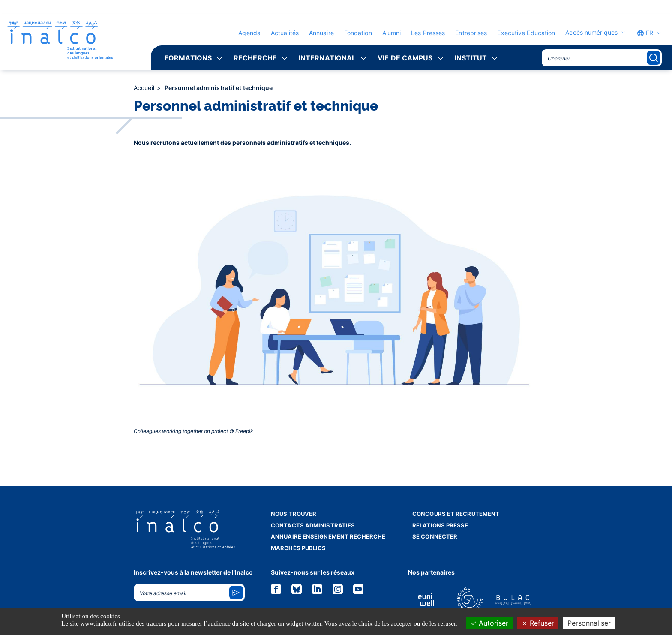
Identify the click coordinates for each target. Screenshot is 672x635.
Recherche (255, 58)
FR (645, 33)
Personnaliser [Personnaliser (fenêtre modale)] (589, 623)
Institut (471, 58)
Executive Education (526, 33)
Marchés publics (298, 548)
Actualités (285, 33)
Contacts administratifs (313, 525)
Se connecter (435, 536)
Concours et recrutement (456, 514)
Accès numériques (591, 33)
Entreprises (471, 33)
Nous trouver (294, 514)
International (327, 58)
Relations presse (440, 525)
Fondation (358, 33)
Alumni (392, 33)
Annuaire (321, 33)
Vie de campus (405, 58)
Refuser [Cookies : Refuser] (538, 623)
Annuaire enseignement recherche (328, 536)
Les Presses (428, 33)
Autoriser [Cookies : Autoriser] (489, 623)
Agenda (249, 33)
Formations (188, 58)
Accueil (145, 88)
